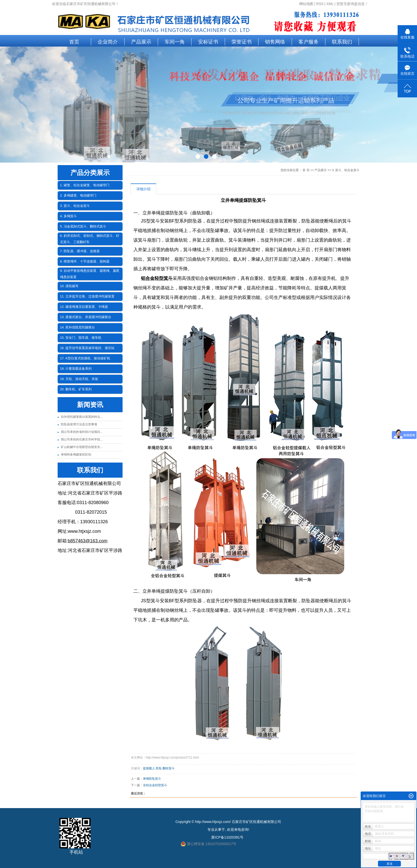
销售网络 (275, 42)
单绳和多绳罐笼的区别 (76, 455)
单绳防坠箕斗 (152, 779)
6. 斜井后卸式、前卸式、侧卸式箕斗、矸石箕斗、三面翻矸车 (90, 239)
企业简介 (108, 42)
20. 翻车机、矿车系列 (76, 389)
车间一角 (175, 42)
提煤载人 (149, 768)
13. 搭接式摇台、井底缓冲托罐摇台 (86, 317)
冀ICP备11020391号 (227, 837)
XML (330, 4)
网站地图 (306, 4)
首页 (74, 42)
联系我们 (342, 42)
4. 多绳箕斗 (68, 216)
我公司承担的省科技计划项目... (82, 432)
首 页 (306, 170)
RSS (320, 4)
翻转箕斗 (169, 768)
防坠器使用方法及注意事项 (79, 424)
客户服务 (309, 42)
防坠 (159, 768)
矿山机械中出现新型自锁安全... (82, 447)
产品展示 (141, 42)
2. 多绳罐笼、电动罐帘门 (78, 195)
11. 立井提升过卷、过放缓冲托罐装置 (87, 296)
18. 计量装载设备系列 (76, 369)
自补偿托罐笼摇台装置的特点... (82, 417)
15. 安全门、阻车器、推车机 (81, 338)
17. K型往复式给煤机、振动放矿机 (85, 358)
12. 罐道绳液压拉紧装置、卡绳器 (84, 307)
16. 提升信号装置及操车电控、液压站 (87, 348)
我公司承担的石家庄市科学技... (82, 439)
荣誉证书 (242, 42)
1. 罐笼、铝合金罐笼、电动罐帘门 (85, 185)
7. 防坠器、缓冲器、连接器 (80, 251)
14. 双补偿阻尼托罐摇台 (78, 327)
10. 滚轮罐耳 (69, 286)
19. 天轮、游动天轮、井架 (79, 379)
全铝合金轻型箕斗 (155, 785)
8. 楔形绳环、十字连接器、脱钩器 (85, 261)
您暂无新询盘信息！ (352, 4)
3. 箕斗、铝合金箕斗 (75, 206)
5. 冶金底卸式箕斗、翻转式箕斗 (83, 226)
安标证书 (208, 42)
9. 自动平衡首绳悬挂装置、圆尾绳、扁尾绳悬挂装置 (90, 274)
